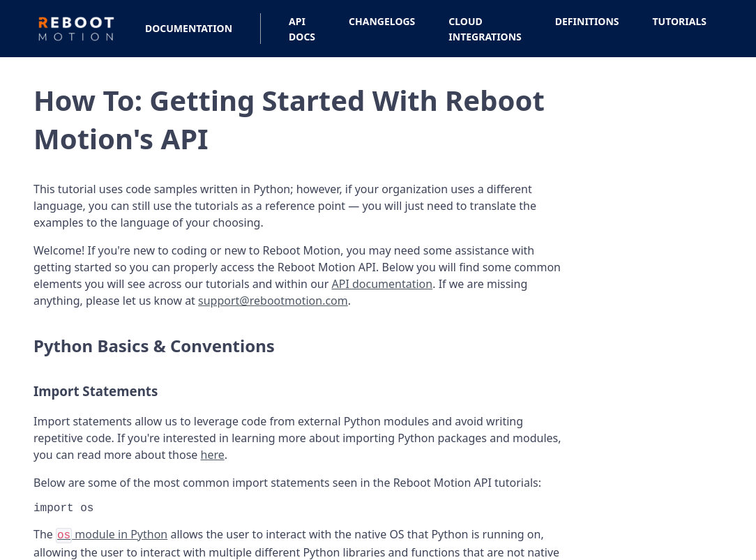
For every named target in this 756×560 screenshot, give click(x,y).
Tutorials (680, 21)
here (213, 455)
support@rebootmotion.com (273, 301)
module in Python (112, 537)
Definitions (587, 21)
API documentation (383, 284)
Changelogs (382, 21)
